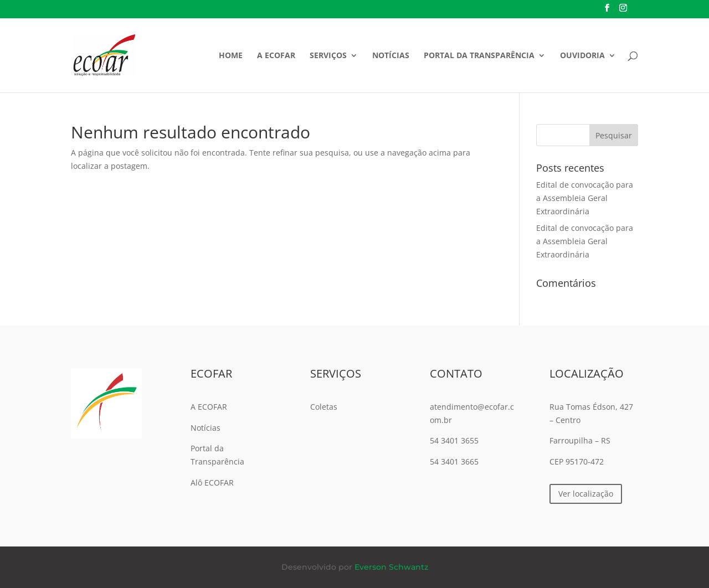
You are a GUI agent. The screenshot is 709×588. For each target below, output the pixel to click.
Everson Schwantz (391, 567)
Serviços (328, 56)
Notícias (391, 56)
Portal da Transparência (479, 56)
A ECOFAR (276, 56)
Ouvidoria (582, 56)
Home (231, 56)
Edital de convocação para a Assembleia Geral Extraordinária (585, 198)
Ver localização (586, 494)
